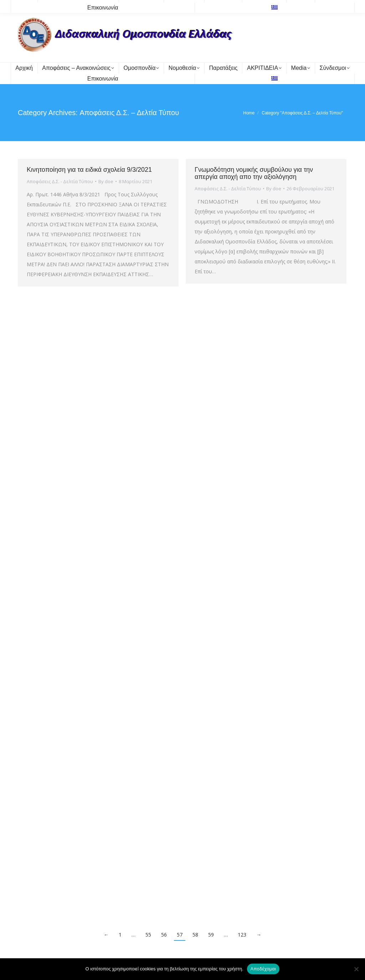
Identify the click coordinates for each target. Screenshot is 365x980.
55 (148, 935)
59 (211, 935)
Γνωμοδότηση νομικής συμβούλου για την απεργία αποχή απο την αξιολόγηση (254, 173)
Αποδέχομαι (263, 969)
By (106, 181)
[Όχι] (356, 969)
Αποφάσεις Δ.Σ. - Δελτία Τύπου (60, 181)
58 (195, 935)
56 (164, 935)
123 (242, 935)
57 (180, 935)
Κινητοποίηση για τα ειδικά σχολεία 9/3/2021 (89, 170)
